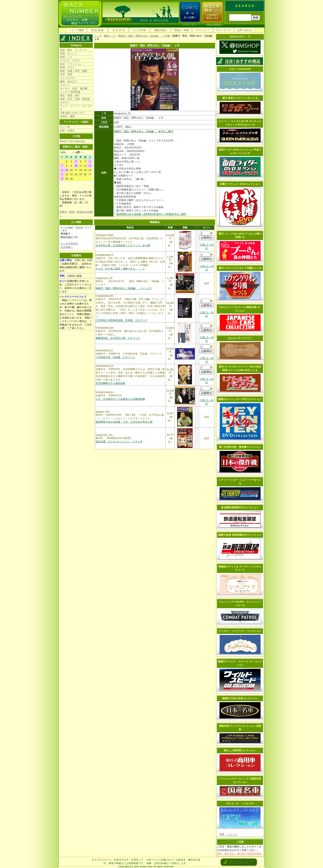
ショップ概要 (76, 30)
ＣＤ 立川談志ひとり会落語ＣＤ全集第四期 (120, 399)
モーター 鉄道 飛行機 (74, 89)
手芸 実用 (66, 75)
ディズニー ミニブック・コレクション (240, 631)
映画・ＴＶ (66, 57)
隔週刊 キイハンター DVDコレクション (240, 399)
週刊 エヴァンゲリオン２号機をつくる (240, 268)
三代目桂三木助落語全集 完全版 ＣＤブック (122, 320)
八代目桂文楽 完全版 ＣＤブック (115, 357)
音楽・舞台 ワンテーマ (74, 50)
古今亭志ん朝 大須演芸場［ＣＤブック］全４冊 (123, 245)
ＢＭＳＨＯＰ (121, 860)
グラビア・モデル (70, 61)
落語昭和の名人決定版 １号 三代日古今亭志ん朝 (124, 422)
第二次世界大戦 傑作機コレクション (240, 447)
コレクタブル (67, 78)
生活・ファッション (71, 64)
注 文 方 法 (118, 30)
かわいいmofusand (240, 69)
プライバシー (202, 30)
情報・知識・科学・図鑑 (74, 71)
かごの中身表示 (69, 244)
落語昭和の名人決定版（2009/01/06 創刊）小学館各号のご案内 (151, 214)
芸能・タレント (69, 54)
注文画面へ (67, 247)
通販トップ (110, 36)
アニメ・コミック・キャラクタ (76, 108)
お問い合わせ (245, 30)
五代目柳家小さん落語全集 (110, 383)
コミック (190, 25)
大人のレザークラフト (240, 338)
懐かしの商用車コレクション (240, 750)
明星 (222, 834)
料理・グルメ (67, 68)
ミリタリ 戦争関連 (70, 92)
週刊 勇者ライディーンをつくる (240, 98)
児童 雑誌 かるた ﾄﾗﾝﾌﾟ (73, 113)
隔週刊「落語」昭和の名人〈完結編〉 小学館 (144, 36)
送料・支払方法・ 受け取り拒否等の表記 (239, 854)
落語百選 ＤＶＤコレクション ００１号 (119, 442)
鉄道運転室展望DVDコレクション (240, 507)
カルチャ (65, 103)
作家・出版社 (67, 131)
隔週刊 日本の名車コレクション (240, 698)
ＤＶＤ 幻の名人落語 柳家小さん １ (120, 269)
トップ (98, 36)
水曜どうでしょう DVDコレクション (240, 184)
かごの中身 (139, 30)
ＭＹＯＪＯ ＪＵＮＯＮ (240, 804)
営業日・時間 (181, 30)
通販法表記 (160, 30)
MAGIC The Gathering (72, 141)
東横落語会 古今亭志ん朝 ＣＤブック (118, 338)
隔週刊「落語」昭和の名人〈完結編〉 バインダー (124, 288)
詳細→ (86, 147)
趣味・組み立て (69, 82)
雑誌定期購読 (214, 25)
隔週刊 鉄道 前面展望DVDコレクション (240, 535)
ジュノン (231, 834)
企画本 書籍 (67, 116)
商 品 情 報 (97, 30)
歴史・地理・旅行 (70, 96)
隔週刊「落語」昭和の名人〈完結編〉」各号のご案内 (144, 131)
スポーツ (65, 85)
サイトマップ (224, 30)
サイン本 (65, 127)
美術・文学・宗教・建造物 (75, 99)
